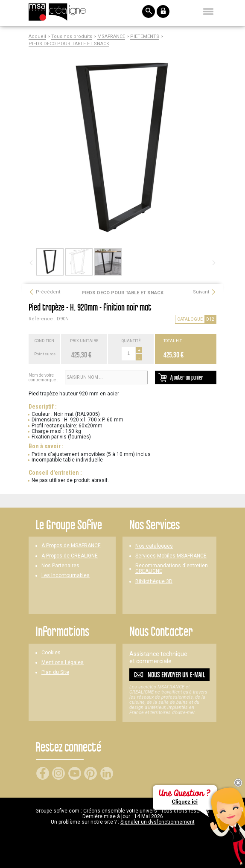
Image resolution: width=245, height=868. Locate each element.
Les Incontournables (66, 576)
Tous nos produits (72, 37)
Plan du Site (55, 672)
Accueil (37, 37)
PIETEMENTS (145, 37)
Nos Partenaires (60, 566)
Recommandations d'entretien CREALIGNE (172, 569)
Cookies (51, 653)
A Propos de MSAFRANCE (71, 546)
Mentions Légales (63, 663)
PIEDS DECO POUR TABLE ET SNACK (69, 44)
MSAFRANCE (111, 37)
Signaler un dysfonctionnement (157, 822)
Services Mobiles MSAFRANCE (171, 556)
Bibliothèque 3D (154, 582)
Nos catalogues (154, 546)
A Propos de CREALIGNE (70, 556)
